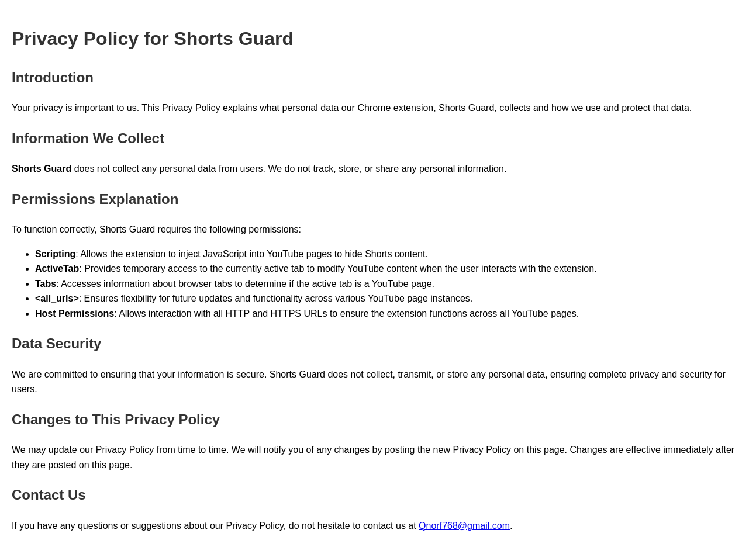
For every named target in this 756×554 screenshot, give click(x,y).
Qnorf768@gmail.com (464, 526)
